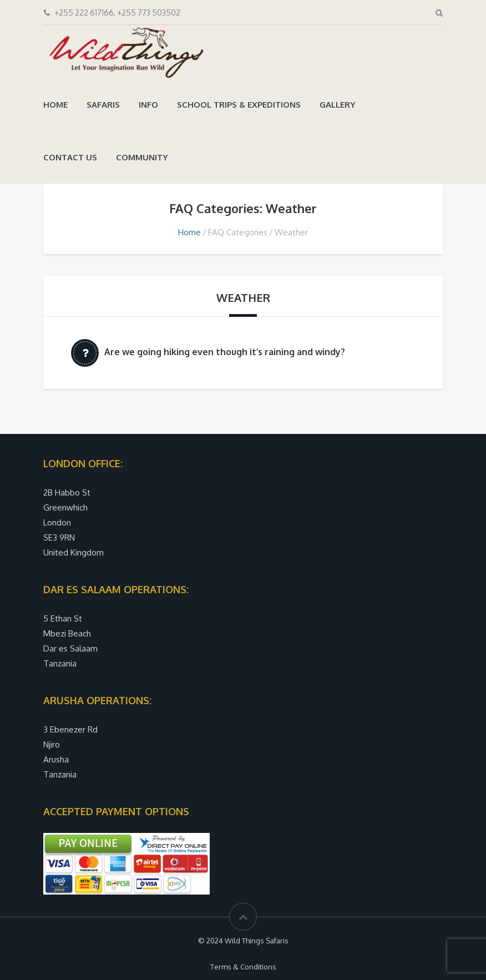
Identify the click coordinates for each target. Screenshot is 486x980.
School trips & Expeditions (239, 105)
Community (142, 157)
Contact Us (70, 157)
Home (55, 105)
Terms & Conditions (243, 967)
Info (148, 105)
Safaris (103, 105)
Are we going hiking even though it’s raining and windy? (225, 352)
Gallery (338, 105)
